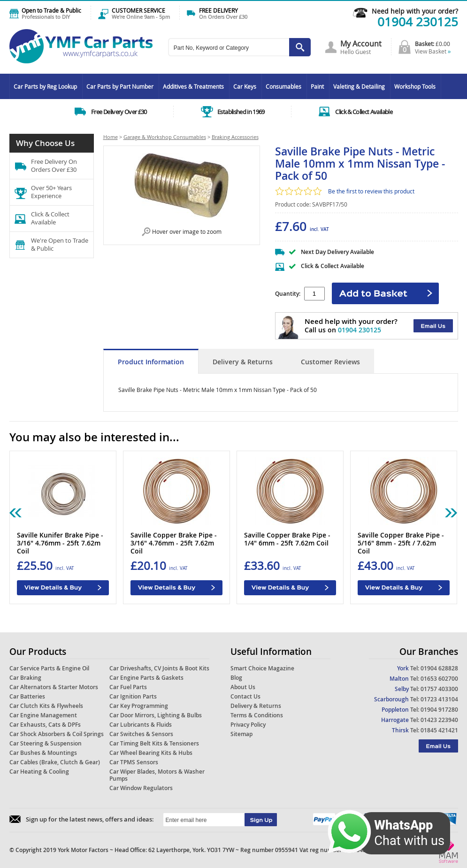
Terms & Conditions (257, 715)
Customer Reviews (330, 362)
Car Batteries (27, 696)
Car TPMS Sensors (134, 762)
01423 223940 (439, 720)
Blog (236, 678)
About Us (243, 687)
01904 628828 (439, 668)
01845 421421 (439, 730)
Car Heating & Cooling (39, 772)
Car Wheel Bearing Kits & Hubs (151, 753)
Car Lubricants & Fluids (141, 725)
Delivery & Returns (243, 362)
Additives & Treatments (193, 86)
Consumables (283, 86)
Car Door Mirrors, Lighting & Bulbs (156, 715)
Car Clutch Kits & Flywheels (46, 706)
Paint (317, 86)
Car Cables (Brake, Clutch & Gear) (55, 762)
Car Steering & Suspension (46, 743)
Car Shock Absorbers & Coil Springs (57, 734)
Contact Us (245, 696)
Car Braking (25, 678)
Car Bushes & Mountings (43, 753)
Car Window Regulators (141, 788)
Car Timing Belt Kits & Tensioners (154, 743)
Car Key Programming (139, 706)
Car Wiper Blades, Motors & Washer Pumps (157, 775)
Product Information (151, 362)
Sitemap (241, 734)
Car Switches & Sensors (141, 734)
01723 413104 (439, 699)
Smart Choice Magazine (262, 668)
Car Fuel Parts (128, 687)
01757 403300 (439, 689)
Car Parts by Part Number (120, 86)
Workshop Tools (415, 86)
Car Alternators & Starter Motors (54, 687)
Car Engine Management (43, 715)
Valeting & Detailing (359, 86)
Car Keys (245, 86)
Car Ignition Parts (133, 696)
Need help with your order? (415, 11)
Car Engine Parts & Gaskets (146, 678)
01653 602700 (439, 679)
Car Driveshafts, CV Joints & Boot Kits (159, 668)
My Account (361, 44)
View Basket (433, 51)
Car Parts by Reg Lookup (45, 86)
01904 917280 (439, 710)
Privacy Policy (248, 725)
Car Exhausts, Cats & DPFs (45, 725)
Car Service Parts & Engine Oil (49, 668)
